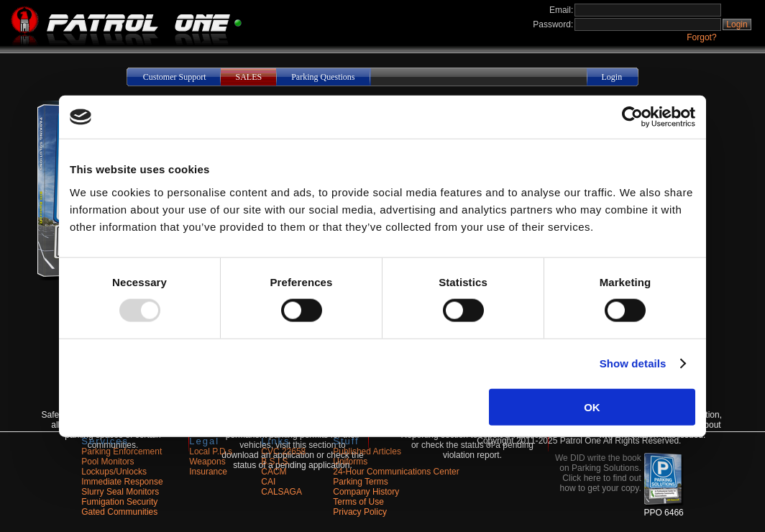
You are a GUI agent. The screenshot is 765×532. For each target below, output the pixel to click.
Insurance (208, 472)
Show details (633, 363)
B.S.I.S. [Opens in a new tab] (276, 462)
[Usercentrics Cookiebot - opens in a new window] (632, 117)
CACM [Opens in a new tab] (274, 472)
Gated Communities (119, 512)
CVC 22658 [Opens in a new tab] (283, 451)
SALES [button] (248, 77)
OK (592, 407)
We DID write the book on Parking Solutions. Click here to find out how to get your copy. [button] (598, 473)
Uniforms (350, 462)
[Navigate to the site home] (121, 43)
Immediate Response (122, 482)
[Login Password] (648, 24)
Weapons (207, 462)
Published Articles (367, 451)
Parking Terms (360, 482)
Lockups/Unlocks (114, 472)
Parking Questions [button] (323, 77)
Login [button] (737, 24)
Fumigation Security (119, 502)
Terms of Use (358, 502)
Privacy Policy (360, 512)
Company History (366, 492)
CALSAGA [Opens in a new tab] (281, 492)
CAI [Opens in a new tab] (268, 482)
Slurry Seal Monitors (120, 492)
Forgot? (701, 37)
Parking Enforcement (122, 451)
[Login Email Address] (648, 10)
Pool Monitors (107, 462)
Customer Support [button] (175, 77)
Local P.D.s (211, 451)
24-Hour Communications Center (396, 472)
